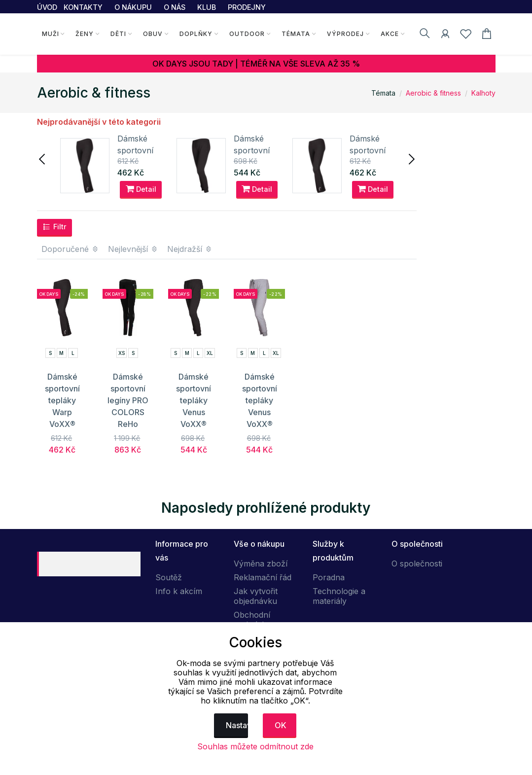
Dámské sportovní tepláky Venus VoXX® (194, 400)
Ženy (85, 34)
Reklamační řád (263, 577)
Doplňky (196, 34)
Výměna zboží (261, 564)
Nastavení (237, 725)
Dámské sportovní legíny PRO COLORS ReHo (128, 400)
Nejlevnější (133, 249)
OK (281, 725)
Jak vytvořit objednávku (256, 596)
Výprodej (345, 34)
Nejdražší (190, 249)
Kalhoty (483, 93)
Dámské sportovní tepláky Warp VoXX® (62, 400)
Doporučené (70, 249)
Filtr (54, 227)
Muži (51, 34)
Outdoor (247, 34)
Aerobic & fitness (433, 93)
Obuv (153, 34)
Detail (141, 189)
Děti (118, 34)
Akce (390, 34)
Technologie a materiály (339, 596)
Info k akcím (179, 591)
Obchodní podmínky (252, 620)
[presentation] (43, 158)
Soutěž (169, 577)
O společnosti (417, 564)
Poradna (329, 577)
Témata (296, 34)
